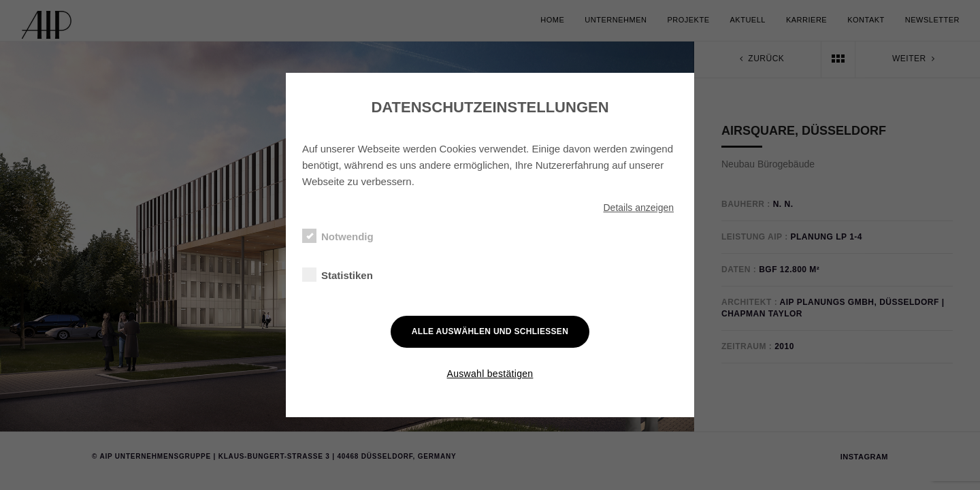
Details (638, 208)
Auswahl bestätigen (490, 374)
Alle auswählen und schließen (490, 331)
